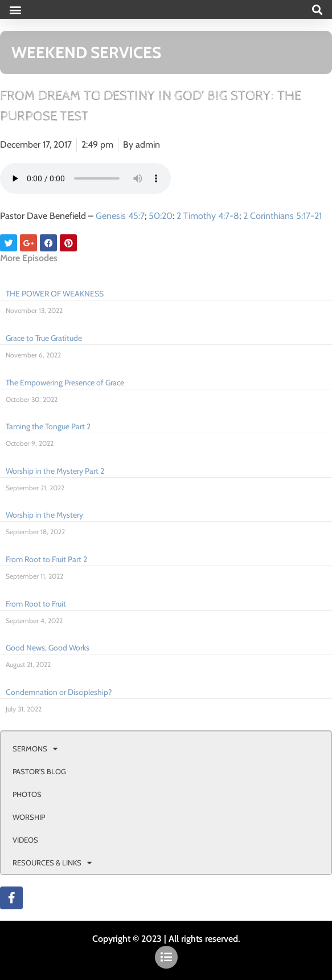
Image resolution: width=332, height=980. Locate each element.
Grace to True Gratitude (44, 338)
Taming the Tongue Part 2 (48, 426)
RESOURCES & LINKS (52, 863)
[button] (15, 9)
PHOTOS (27, 794)
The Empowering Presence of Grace (65, 383)
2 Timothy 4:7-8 (208, 216)
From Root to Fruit (36, 604)
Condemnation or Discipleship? (59, 692)
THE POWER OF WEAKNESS (55, 294)
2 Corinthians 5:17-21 (282, 216)
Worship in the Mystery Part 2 (55, 471)
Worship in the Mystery (44, 515)
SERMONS (35, 749)
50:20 (161, 216)
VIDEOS (25, 840)
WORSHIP (29, 817)
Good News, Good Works (48, 648)
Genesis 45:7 (120, 216)
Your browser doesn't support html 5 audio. (85, 178)
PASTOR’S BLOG (39, 771)
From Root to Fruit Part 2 (46, 559)
